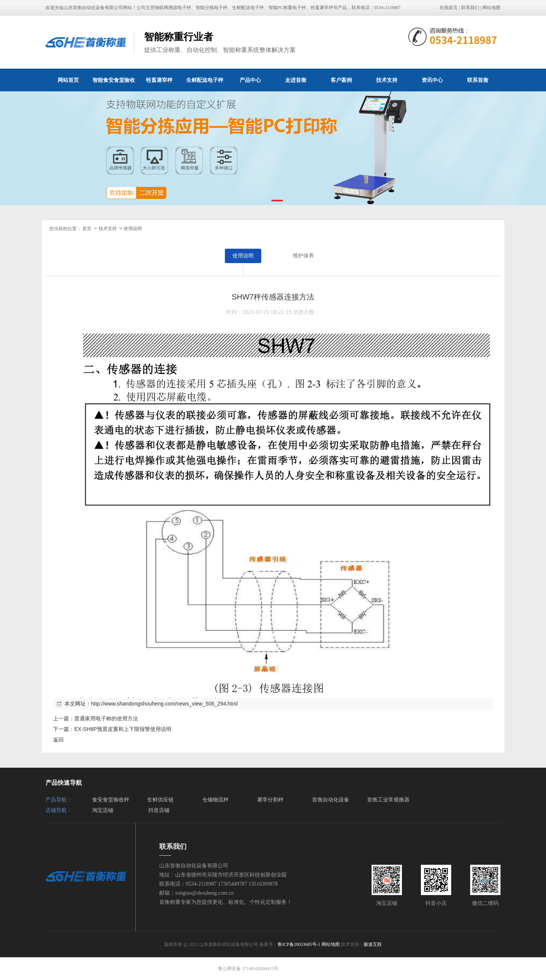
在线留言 (449, 8)
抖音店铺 (159, 810)
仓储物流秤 (215, 800)
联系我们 (470, 8)
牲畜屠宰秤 (159, 80)
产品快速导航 (64, 783)
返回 (58, 740)
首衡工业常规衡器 (388, 800)
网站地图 (491, 8)
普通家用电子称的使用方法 (106, 718)
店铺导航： (59, 810)
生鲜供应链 (160, 800)
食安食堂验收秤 (111, 800)
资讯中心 (432, 80)
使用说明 (133, 229)
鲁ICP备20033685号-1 (299, 944)
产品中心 (250, 80)
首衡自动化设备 (331, 800)
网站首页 (68, 80)
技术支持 (387, 80)
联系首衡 (478, 80)
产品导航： (59, 800)
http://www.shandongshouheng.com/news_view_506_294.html (164, 704)
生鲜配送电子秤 (205, 80)
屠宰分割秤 (270, 800)
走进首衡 (296, 80)
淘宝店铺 (103, 810)
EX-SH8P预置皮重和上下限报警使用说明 (123, 729)
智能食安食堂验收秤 (114, 84)
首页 (87, 229)
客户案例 (341, 80)
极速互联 (373, 944)
